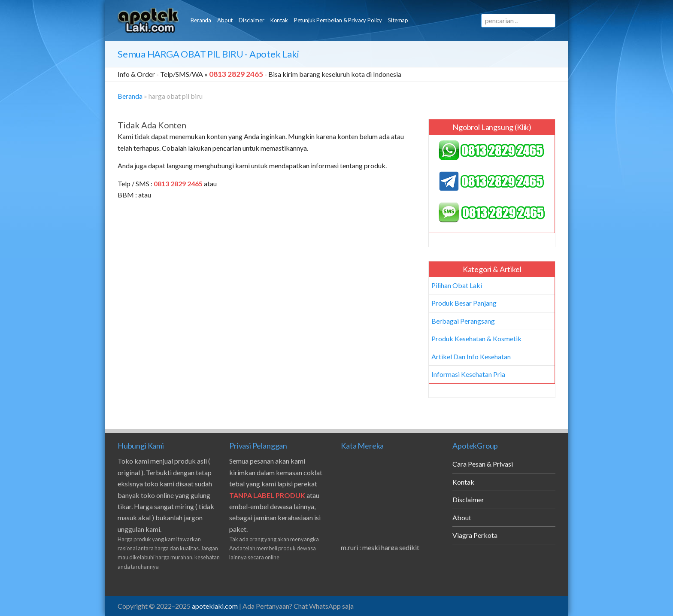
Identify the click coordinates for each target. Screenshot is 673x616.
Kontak (279, 20)
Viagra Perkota (475, 535)
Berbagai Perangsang (463, 321)
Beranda (201, 20)
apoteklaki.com (215, 606)
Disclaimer (251, 20)
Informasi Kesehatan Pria (468, 374)
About (225, 20)
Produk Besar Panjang (464, 303)
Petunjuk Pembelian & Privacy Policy (338, 20)
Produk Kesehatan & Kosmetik (476, 338)
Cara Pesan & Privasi (483, 464)
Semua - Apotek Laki (208, 54)
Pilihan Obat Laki (457, 285)
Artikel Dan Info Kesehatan (471, 357)
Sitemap (398, 20)
